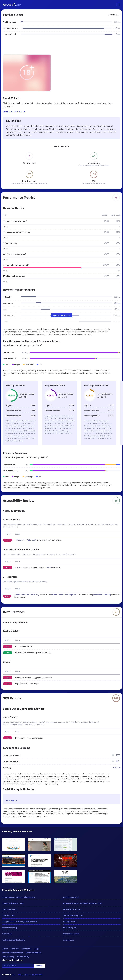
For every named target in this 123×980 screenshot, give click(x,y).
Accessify (12, 5)
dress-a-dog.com (10, 909)
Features (15, 949)
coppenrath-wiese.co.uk (13, 903)
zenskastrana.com (71, 934)
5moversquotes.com (72, 909)
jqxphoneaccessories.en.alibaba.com (18, 897)
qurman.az (7, 934)
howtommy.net (70, 928)
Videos (5, 949)
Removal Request (34, 953)
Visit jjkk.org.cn (14, 112)
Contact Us (27, 949)
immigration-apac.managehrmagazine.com (82, 903)
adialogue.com (69, 921)
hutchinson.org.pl (71, 897)
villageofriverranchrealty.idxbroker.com (20, 921)
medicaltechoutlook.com (13, 940)
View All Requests (62, 315)
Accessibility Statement (12, 953)
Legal (37, 949)
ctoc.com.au (68, 940)
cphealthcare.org (10, 928)
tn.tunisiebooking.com (73, 915)
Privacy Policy (8, 957)
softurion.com (8, 915)
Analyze (39, 966)
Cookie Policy (23, 957)
